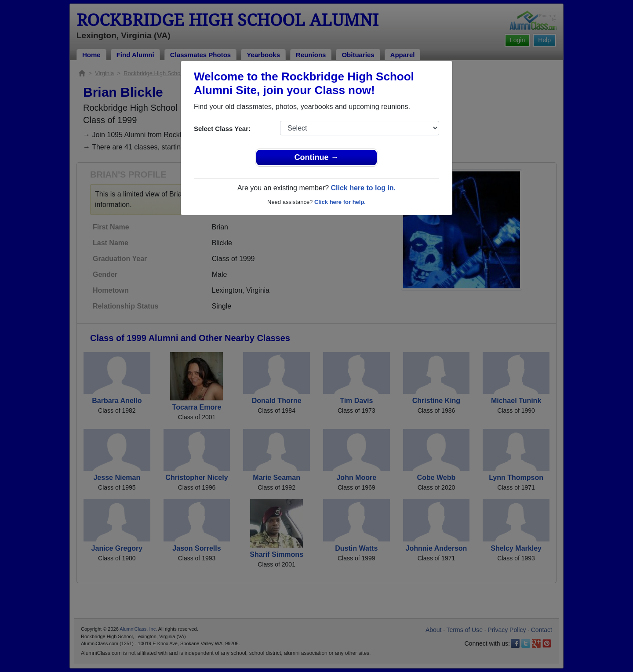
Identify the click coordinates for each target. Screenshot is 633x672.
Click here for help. (340, 202)
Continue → (317, 157)
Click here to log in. (363, 188)
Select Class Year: (222, 129)
